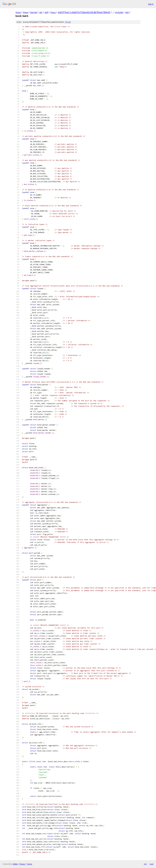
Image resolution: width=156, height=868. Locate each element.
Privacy (22, 864)
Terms (29, 864)
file (68, 22)
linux (18, 12)
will (46, 12)
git (41, 12)
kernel (34, 12)
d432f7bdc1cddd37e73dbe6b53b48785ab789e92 (84, 12)
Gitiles (15, 864)
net (127, 12)
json (151, 864)
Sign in (151, 4)
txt (145, 864)
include (119, 12)
